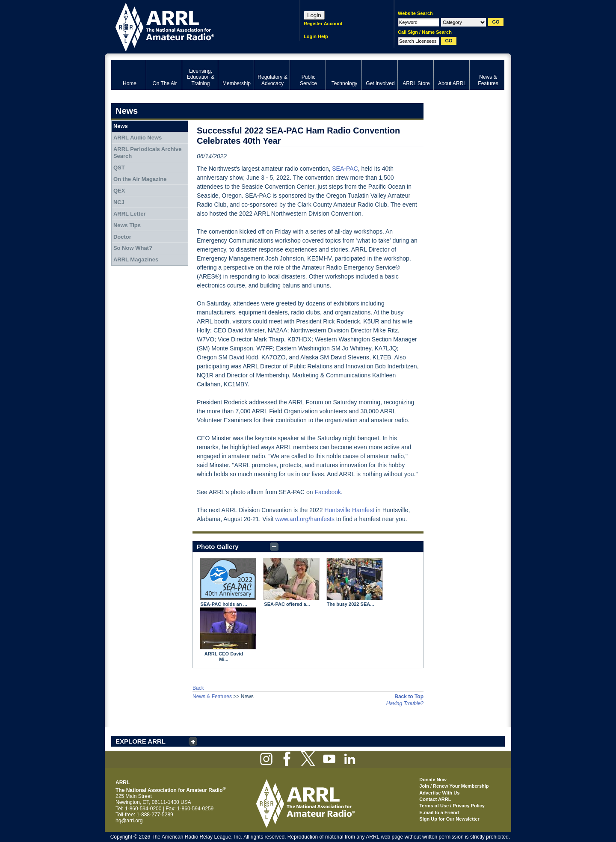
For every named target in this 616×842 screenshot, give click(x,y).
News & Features (212, 697)
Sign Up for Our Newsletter (449, 819)
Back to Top (409, 697)
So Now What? (133, 248)
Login (314, 15)
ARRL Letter (130, 214)
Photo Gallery (218, 547)
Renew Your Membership (461, 786)
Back (198, 688)
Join (424, 786)
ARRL (194, 26)
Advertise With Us (439, 793)
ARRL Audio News (138, 138)
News (121, 126)
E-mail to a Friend (439, 812)
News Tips (127, 225)
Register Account (323, 24)
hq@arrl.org (129, 821)
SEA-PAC (345, 169)
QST (119, 168)
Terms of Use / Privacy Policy (452, 806)
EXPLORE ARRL (141, 741)
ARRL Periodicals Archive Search (148, 153)
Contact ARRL (435, 799)
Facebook (328, 492)
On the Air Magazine (140, 179)
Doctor (122, 237)
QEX (119, 191)
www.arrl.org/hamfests (305, 519)
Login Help (316, 36)
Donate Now (433, 780)
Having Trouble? (405, 703)
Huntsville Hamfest (349, 510)
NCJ (119, 202)
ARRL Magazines (136, 259)
